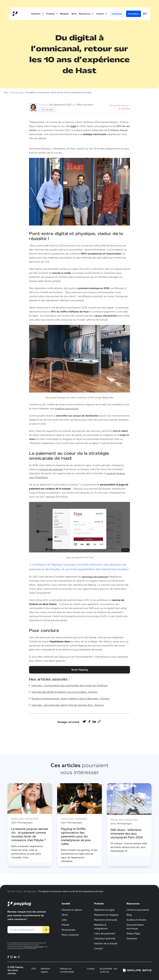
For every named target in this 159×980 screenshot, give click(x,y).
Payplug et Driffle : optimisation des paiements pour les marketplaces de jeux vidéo (76, 836)
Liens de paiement (105, 933)
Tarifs (65, 915)
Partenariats (69, 930)
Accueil (11, 891)
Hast (73, 126)
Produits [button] (52, 14)
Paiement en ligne (104, 910)
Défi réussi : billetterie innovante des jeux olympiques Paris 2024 (127, 834)
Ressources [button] (86, 14)
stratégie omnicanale (67, 409)
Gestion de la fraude (106, 943)
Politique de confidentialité (34, 947)
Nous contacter (70, 935)
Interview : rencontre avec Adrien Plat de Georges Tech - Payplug (68, 705)
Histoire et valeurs (72, 910)
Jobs (64, 920)
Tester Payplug (79, 670)
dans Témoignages (22, 823)
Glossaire (132, 938)
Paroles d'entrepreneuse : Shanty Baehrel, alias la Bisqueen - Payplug (71, 698)
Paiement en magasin (106, 915)
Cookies (91, 969)
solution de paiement (51, 469)
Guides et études (136, 920)
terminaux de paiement (95, 577)
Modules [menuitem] (64, 14)
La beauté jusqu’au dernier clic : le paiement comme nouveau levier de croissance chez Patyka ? (30, 834)
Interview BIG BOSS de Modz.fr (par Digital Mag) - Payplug (65, 692)
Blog (129, 915)
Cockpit (99, 948)
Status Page (133, 933)
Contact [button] (102, 14)
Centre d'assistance (138, 910)
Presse (65, 925)
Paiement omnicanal (106, 920)
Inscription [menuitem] (134, 14)
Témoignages (47, 109)
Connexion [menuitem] (117, 14)
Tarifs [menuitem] (74, 14)
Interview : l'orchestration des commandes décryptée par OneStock (69, 685)
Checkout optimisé (105, 938)
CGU (34, 969)
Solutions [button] (37, 14)
